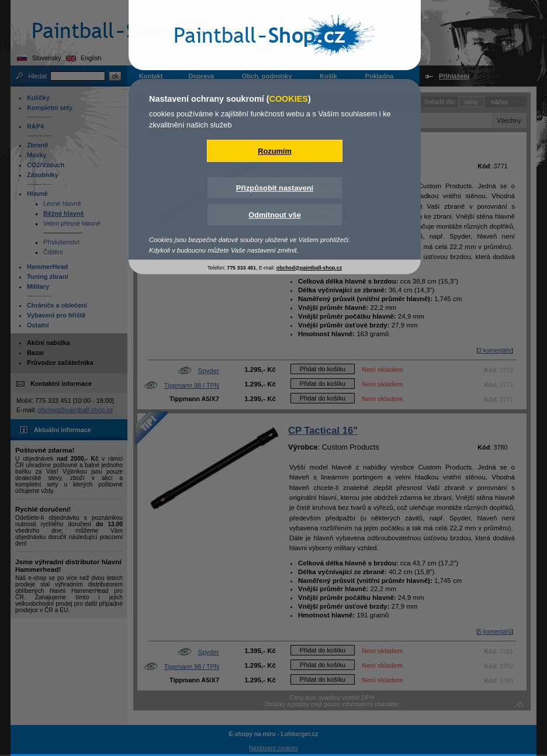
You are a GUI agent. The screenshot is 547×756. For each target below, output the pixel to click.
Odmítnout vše (275, 215)
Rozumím (275, 151)
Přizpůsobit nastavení (275, 188)
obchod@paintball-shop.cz (309, 268)
